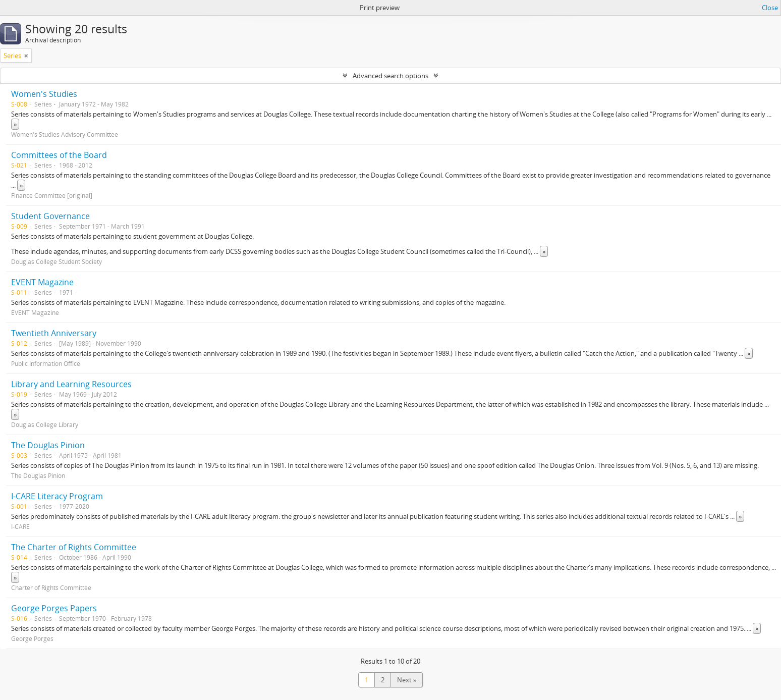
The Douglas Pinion (48, 445)
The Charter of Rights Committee (74, 547)
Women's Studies (44, 94)
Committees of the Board (59, 155)
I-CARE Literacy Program (57, 496)
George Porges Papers (54, 608)
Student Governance (50, 216)
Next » (407, 680)
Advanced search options (390, 76)
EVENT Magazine (42, 282)
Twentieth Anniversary (54, 333)
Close (770, 8)
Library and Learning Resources (71, 384)
